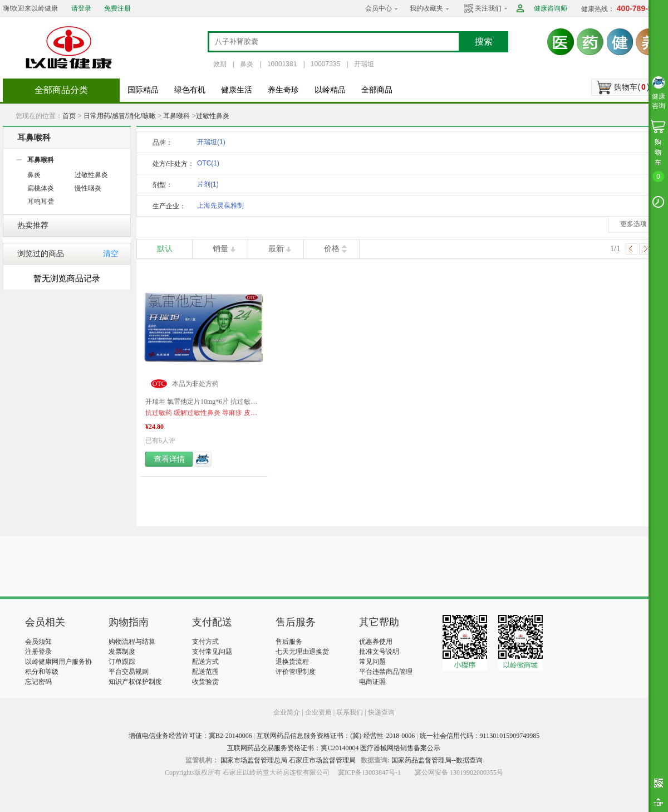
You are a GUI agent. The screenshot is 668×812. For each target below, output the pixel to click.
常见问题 (372, 662)
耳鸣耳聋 (41, 202)
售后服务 (289, 642)
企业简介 (288, 712)
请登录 (81, 8)
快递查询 (381, 712)
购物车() (632, 87)
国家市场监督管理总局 (254, 760)
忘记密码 (38, 682)
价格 (332, 249)
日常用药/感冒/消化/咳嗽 (120, 116)
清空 (111, 254)
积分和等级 (42, 672)
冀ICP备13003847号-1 (369, 772)
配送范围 (205, 672)
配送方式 (205, 662)
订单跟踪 (122, 662)
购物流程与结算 (132, 642)
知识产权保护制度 (135, 682)
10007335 (325, 64)
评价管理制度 (296, 672)
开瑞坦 (364, 64)
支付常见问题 (212, 652)
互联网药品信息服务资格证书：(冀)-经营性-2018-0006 (336, 736)
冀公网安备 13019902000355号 (459, 772)
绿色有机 (190, 90)
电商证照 (372, 682)
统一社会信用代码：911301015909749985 (480, 736)
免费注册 (117, 8)
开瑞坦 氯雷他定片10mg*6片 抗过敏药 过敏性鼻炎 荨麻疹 (204, 402)
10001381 (282, 64)
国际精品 (143, 90)
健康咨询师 (551, 8)
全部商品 (377, 90)
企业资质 (318, 712)
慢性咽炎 (88, 188)
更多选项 (633, 224)
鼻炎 (247, 64)
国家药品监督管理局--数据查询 (437, 760)
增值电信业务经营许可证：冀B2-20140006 (190, 736)
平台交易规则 (129, 672)
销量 (220, 249)
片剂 (208, 184)
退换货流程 (292, 662)
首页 (69, 116)
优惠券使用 (376, 642)
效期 (220, 64)
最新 (276, 249)
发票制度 (122, 652)
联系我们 (350, 712)
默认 (165, 249)
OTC (208, 163)
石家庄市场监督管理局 (322, 760)
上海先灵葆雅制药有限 (220, 207)
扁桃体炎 (41, 188)
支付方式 (205, 642)
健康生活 (237, 90)
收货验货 (205, 682)
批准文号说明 (379, 652)
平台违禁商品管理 (386, 672)
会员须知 (38, 642)
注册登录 (38, 652)
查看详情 (169, 459)
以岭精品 (330, 90)
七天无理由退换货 (302, 652)
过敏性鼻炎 (213, 116)
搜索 (484, 41)
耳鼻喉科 (176, 116)
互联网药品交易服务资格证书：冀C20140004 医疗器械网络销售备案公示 (334, 748)
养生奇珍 (283, 90)
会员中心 (379, 8)
